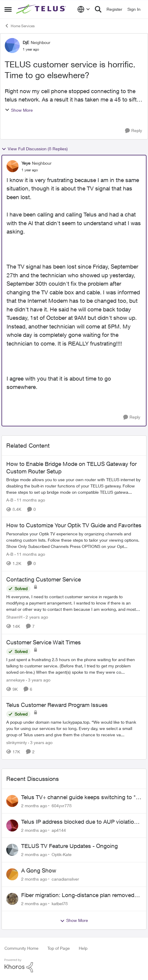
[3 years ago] (38, 680)
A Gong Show (39, 870)
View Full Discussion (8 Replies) (35, 149)
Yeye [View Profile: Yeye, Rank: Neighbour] (26, 163)
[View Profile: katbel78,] (12, 899)
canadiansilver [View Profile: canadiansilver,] (65, 879)
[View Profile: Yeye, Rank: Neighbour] (13, 166)
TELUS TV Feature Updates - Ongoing (70, 846)
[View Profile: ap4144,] (12, 825)
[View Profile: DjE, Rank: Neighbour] (12, 46)
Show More (19, 110)
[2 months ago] (34, 806)
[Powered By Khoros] (74, 966)
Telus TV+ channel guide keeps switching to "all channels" (81, 797)
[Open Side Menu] (8, 9)
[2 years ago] (36, 617)
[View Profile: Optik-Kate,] (12, 850)
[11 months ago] (30, 500)
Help (83, 948)
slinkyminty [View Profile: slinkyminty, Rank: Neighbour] (17, 742)
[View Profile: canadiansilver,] (12, 874)
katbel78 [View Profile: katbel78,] (60, 903)
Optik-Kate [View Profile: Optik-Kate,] (62, 854)
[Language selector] (84, 9)
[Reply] (134, 131)
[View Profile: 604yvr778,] (12, 801)
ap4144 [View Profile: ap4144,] (59, 830)
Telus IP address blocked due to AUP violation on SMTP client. (79, 822)
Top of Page (59, 948)
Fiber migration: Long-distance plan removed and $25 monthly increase (78, 895)
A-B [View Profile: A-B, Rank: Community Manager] (10, 500)
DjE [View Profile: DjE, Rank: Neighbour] (26, 42)
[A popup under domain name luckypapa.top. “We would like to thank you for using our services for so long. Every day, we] (74, 728)
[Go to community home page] (42, 9)
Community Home (21, 948)
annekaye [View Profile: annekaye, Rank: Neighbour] (16, 680)
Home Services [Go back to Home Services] (20, 26)
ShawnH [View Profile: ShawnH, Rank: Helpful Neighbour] (14, 617)
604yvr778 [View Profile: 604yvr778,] (62, 806)
